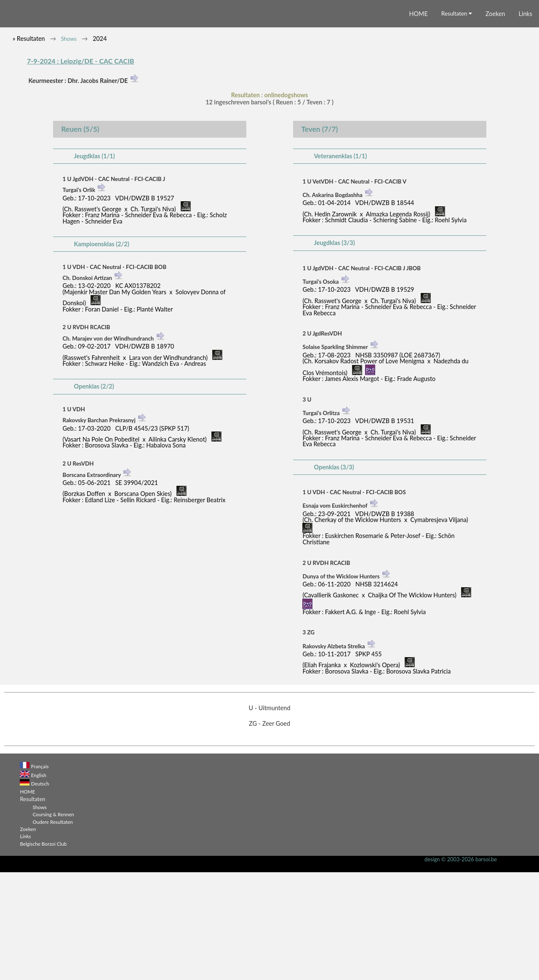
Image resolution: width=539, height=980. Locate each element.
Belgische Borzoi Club (43, 951)
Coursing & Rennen (53, 922)
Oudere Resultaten (53, 929)
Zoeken (495, 121)
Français (40, 874)
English (39, 883)
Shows (69, 146)
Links (526, 121)
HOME (419, 121)
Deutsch (40, 891)
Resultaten (457, 121)
